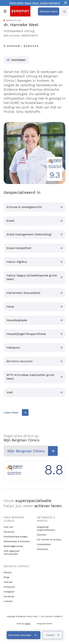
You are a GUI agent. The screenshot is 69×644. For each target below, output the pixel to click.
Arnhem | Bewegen (23, 46)
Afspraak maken (49, 11)
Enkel (10, 221)
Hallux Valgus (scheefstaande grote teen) (32, 277)
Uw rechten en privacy (49, 540)
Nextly (28, 624)
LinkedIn (8, 601)
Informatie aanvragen (20, 635)
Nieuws (8, 572)
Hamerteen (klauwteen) (23, 293)
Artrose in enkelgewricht (24, 207)
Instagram (9, 592)
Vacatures (9, 532)
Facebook (9, 596)
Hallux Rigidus (17, 262)
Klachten (42, 535)
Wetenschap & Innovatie (17, 541)
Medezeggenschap (13, 546)
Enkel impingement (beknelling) (29, 234)
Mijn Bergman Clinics (26, 451)
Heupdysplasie (17, 320)
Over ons (8, 527)
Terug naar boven (44, 624)
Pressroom (9, 587)
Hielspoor (13, 348)
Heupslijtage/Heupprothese (26, 334)
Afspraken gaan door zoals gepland (35, 3)
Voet (10, 392)
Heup (10, 306)
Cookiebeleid (44, 544)
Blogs (7, 577)
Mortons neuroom (20, 361)
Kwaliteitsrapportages (16, 537)
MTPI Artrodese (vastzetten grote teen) (30, 377)
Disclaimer (43, 549)
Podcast (8, 582)
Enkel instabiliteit (19, 248)
